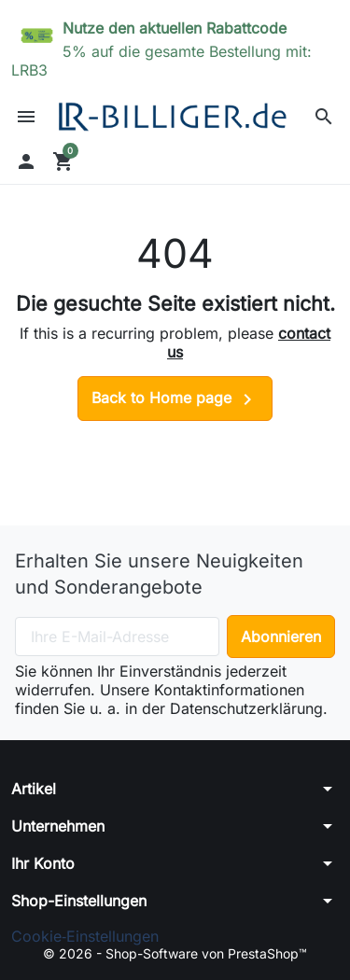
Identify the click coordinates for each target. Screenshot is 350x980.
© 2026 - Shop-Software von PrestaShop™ (175, 953)
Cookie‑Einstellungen (85, 936)
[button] (324, 117)
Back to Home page (175, 399)
